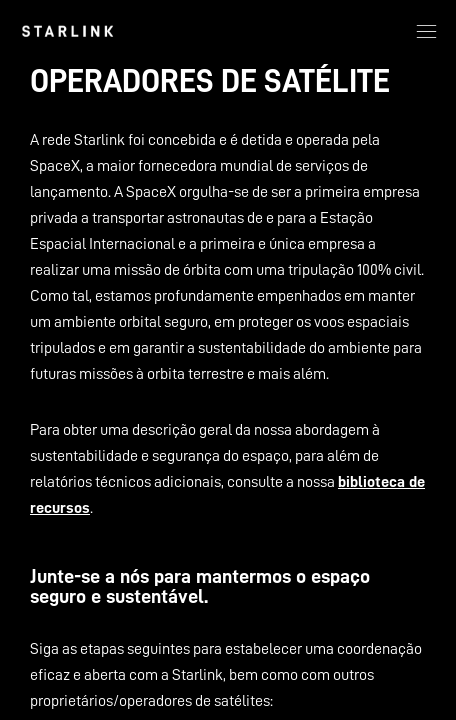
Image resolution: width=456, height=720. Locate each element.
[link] (67, 31)
